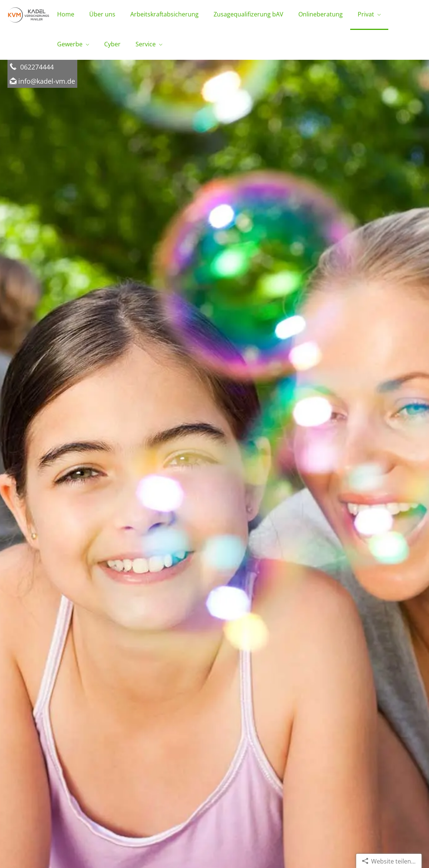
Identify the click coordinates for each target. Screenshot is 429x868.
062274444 (36, 67)
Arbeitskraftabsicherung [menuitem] (164, 14)
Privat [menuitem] (366, 14)
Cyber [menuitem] (112, 44)
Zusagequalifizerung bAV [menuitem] (248, 14)
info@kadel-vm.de (47, 81)
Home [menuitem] (66, 14)
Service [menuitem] (146, 44)
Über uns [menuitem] (102, 14)
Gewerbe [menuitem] (70, 44)
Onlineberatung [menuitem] (321, 14)
